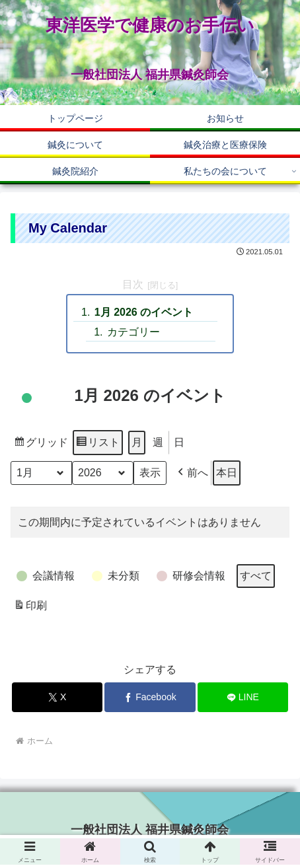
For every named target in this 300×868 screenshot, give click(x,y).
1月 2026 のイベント (144, 312)
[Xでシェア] (57, 697)
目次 (133, 284)
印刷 (30, 607)
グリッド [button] (41, 444)
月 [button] (137, 442)
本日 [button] (227, 473)
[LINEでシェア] (243, 697)
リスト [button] (97, 444)
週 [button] (158, 442)
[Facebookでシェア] (150, 697)
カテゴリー (133, 332)
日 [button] (179, 442)
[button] (192, 473)
